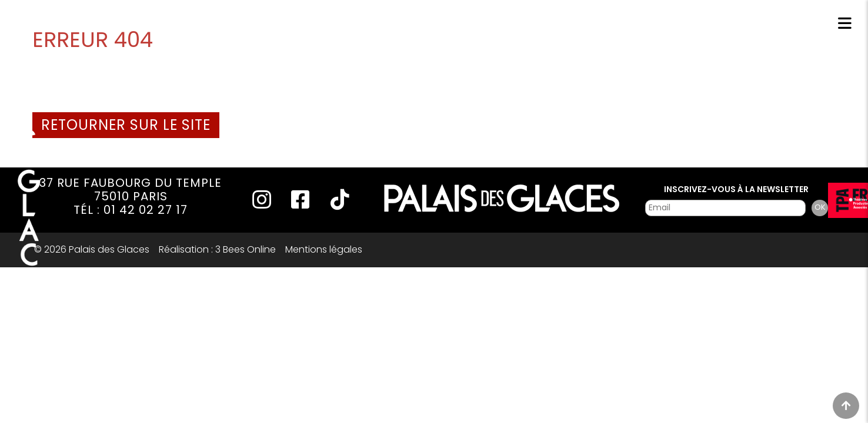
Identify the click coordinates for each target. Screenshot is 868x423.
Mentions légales (324, 249)
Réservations (722, 25)
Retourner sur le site (126, 125)
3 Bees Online (246, 249)
